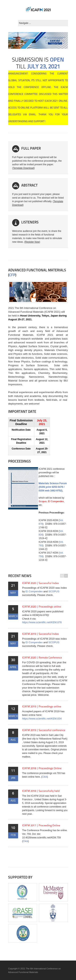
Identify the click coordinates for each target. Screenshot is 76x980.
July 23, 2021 (44, 67)
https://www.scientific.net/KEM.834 (42, 719)
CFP (12, 275)
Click (45, 777)
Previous (12, 292)
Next (64, 292)
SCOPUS (54, 591)
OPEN (57, 60)
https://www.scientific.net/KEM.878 (42, 622)
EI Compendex (34, 591)
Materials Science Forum (53, 483)
